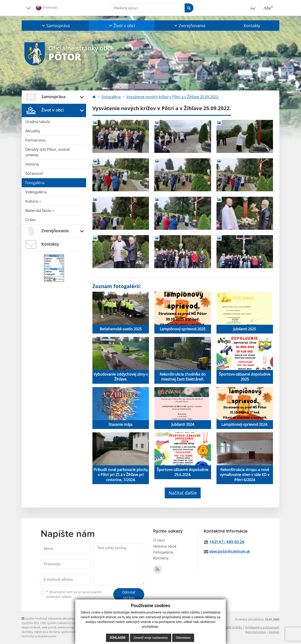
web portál (49, 627)
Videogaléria (36, 192)
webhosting (66, 627)
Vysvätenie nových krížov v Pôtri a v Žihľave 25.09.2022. (173, 97)
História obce (165, 547)
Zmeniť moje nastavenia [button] (151, 638)
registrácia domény (47, 632)
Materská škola (40, 211)
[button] (55, 26)
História (32, 164)
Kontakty (252, 26)
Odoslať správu (129, 595)
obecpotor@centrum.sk (230, 552)
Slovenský (46, 8)
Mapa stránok (31, 627)
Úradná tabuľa (38, 122)
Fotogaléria (35, 183)
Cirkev (31, 220)
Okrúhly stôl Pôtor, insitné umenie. (48, 152)
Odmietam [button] (183, 638)
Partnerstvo (35, 140)
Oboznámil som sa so (74, 594)
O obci (159, 541)
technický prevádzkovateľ (39, 636)
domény (27, 632)
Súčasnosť (34, 173)
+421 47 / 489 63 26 (227, 542)
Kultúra (33, 201)
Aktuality (33, 131)
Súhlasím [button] (118, 638)
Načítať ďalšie (183, 493)
